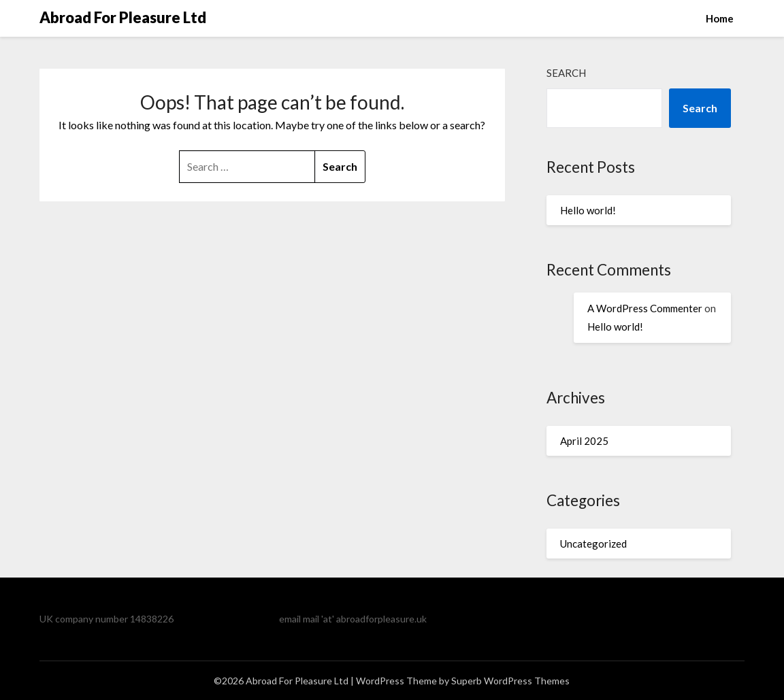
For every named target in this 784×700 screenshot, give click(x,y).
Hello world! (588, 210)
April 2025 (584, 441)
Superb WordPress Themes (510, 681)
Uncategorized (593, 544)
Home (720, 18)
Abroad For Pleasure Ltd (123, 17)
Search (566, 73)
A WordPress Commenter (645, 308)
